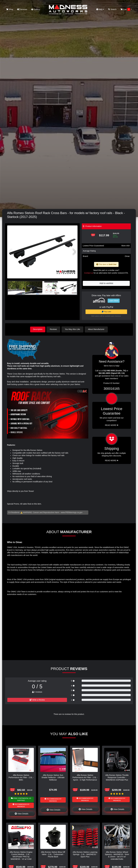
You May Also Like (73, 329)
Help (100, 9)
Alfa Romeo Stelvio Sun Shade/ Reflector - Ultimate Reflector (53, 777)
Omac (127, 256)
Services (22, 9)
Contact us (89, 273)
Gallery (35, 9)
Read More (112, 425)
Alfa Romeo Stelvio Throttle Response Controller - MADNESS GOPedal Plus (117, 777)
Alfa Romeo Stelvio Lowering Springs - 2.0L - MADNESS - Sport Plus (85, 854)
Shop (10, 9)
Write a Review (37, 700)
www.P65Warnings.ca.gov (72, 512)
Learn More (114, 301)
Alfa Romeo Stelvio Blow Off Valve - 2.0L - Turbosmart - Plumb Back (53, 854)
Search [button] (112, 9)
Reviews (54, 329)
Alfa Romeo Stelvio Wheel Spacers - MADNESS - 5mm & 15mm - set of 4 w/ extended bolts (117, 855)
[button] (74, 252)
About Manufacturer (97, 329)
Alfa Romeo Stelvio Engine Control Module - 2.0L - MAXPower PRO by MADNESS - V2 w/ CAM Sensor (21, 856)
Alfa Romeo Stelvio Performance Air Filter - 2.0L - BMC (21, 777)
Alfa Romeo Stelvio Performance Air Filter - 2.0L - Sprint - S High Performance (85, 777)
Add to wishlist (106, 283)
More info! (126, 246)
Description (38, 329)
